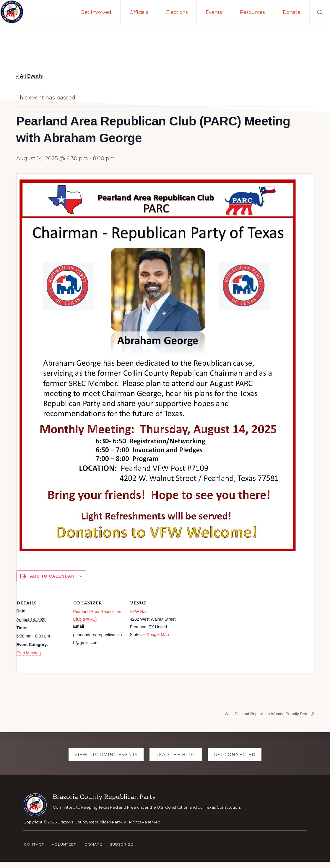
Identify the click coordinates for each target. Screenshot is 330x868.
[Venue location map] (218, 632)
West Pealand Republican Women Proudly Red (258, 722)
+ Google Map (156, 635)
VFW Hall (139, 612)
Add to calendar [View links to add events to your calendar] (52, 576)
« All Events (30, 76)
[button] (320, 12)
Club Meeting (29, 653)
